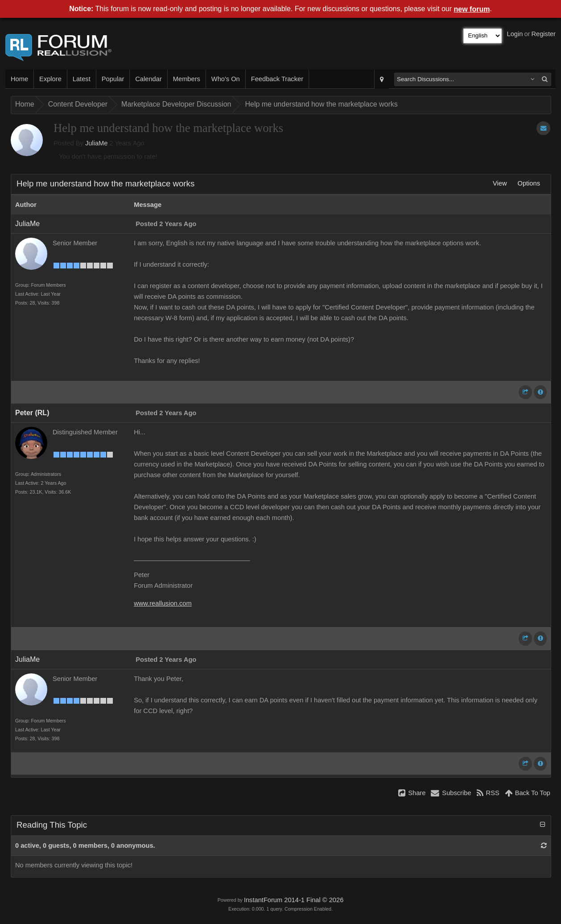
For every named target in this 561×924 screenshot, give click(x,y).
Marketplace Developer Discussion (176, 104)
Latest (82, 79)
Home (19, 79)
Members (187, 79)
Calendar (148, 79)
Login (515, 34)
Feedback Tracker (277, 79)
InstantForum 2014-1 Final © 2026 (294, 900)
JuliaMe (97, 143)
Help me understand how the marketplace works (321, 104)
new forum (472, 9)
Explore (50, 79)
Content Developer (78, 104)
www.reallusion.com (163, 603)
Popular (113, 79)
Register (543, 34)
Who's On (226, 79)
